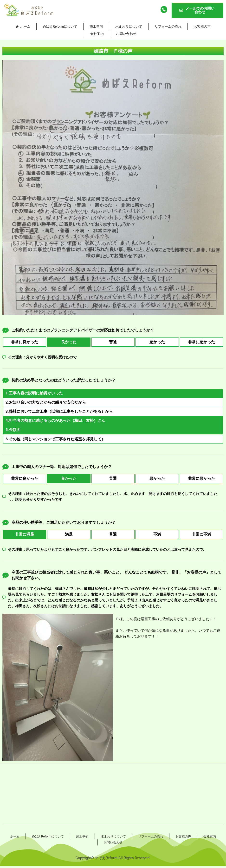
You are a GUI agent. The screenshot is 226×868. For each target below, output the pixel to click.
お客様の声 (202, 26)
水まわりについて (129, 26)
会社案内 (97, 34)
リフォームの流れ (168, 26)
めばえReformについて (60, 26)
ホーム (25, 26)
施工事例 (96, 26)
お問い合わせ (126, 34)
